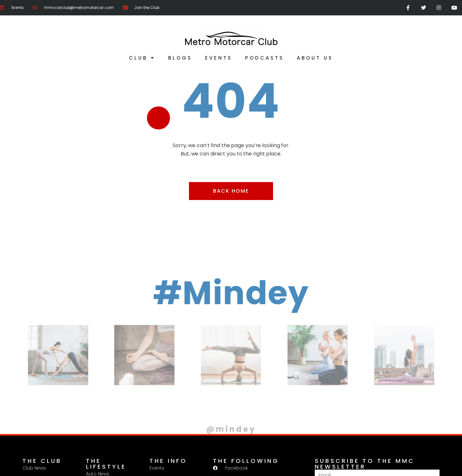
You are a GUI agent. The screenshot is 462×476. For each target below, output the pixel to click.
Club (142, 58)
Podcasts (265, 58)
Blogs (180, 58)
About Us (315, 58)
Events (219, 58)
